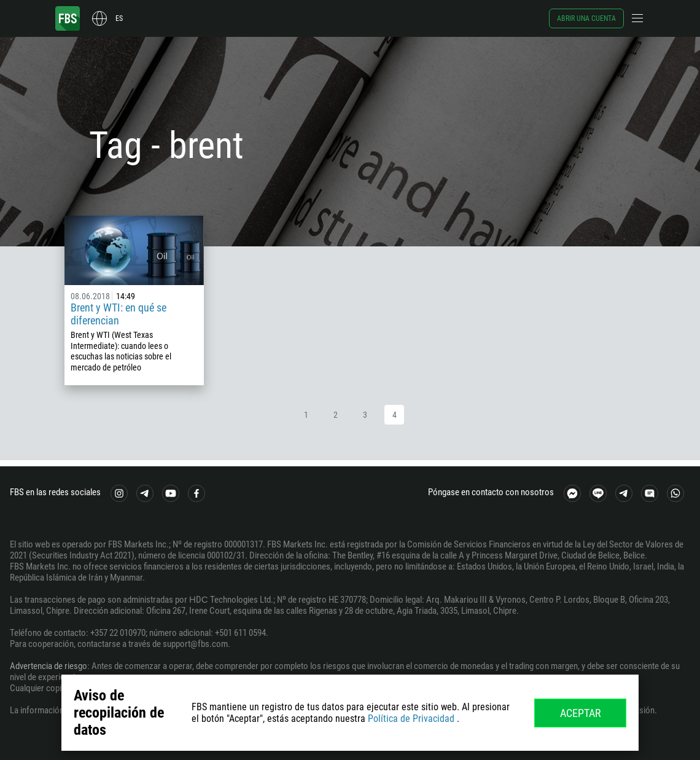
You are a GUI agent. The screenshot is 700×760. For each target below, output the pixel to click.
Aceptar (581, 713)
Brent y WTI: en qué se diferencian (119, 314)
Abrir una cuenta (586, 18)
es (119, 18)
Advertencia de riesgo (49, 666)
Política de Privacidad (411, 719)
